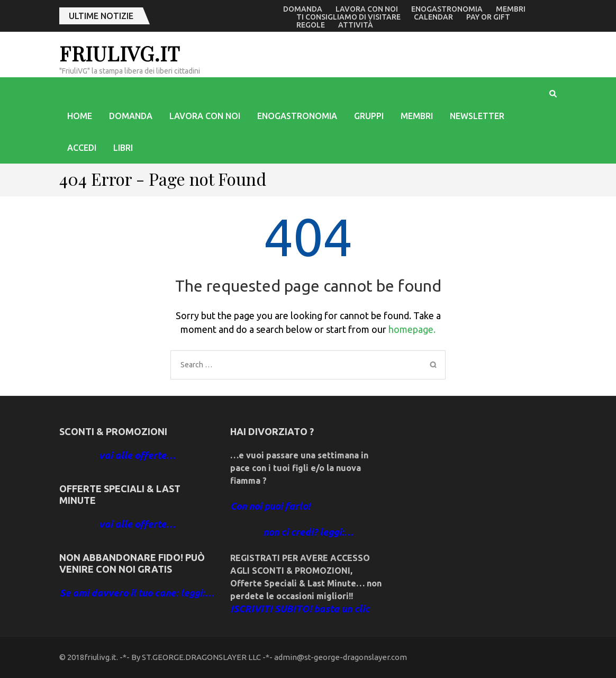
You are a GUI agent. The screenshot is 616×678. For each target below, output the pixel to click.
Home (80, 116)
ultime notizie (101, 16)
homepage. (412, 329)
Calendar (433, 17)
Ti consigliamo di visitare (348, 17)
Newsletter (477, 116)
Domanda (303, 9)
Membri (511, 9)
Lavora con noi (367, 9)
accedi (82, 148)
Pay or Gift (488, 17)
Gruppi (369, 116)
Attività (356, 25)
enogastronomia (447, 9)
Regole (311, 25)
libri (123, 148)
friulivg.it (120, 53)
